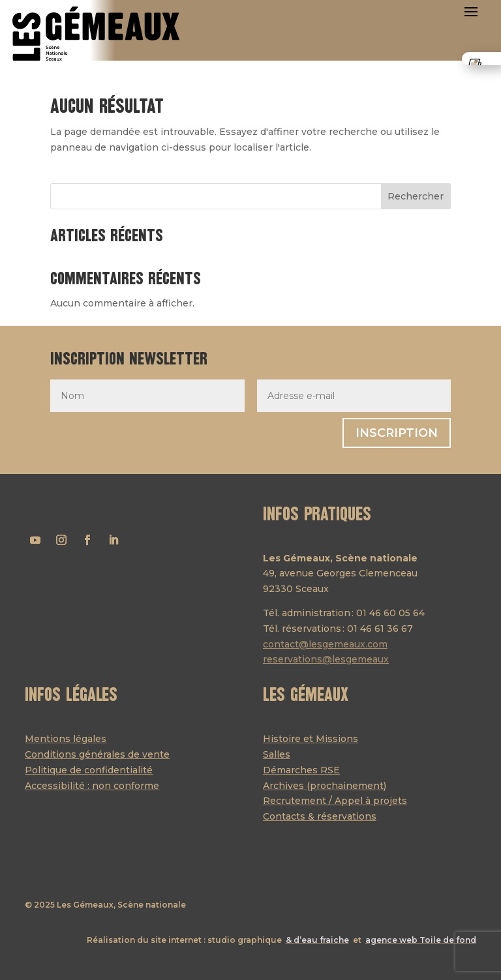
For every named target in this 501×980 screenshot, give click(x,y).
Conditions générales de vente (97, 754)
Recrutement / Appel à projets (335, 801)
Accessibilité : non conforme (92, 786)
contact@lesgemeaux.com (325, 644)
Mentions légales (66, 739)
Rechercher (416, 196)
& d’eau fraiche (317, 940)
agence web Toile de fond (421, 940)
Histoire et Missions (311, 739)
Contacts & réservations (320, 816)
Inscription (397, 433)
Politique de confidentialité (89, 770)
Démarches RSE (301, 770)
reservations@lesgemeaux (326, 659)
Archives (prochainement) (325, 786)
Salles (277, 754)
